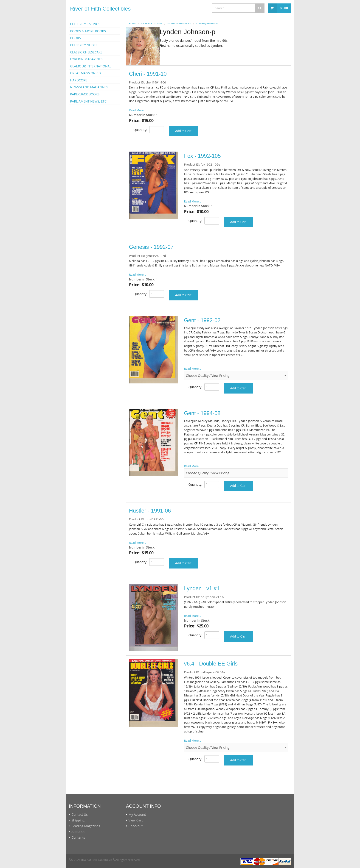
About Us (78, 832)
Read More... (138, 110)
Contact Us (80, 815)
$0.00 (284, 8)
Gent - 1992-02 (202, 320)
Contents (78, 837)
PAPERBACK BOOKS (85, 94)
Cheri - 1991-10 (148, 74)
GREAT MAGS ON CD (85, 73)
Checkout (136, 826)
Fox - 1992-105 (202, 156)
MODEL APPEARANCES (179, 24)
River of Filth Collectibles (100, 9)
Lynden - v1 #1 (202, 588)
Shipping (78, 820)
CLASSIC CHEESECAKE (86, 52)
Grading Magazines (86, 826)
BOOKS (75, 38)
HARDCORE (79, 80)
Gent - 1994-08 (202, 413)
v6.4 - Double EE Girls (211, 664)
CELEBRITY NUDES (84, 45)
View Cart (136, 820)
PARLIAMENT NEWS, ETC (88, 101)
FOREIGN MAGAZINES (86, 59)
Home (132, 24)
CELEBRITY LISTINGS (85, 24)
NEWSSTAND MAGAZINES (89, 87)
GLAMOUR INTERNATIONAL (91, 66)
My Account (137, 815)
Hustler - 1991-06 (150, 511)
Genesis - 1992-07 (151, 247)
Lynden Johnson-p (207, 24)
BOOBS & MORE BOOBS (88, 31)
